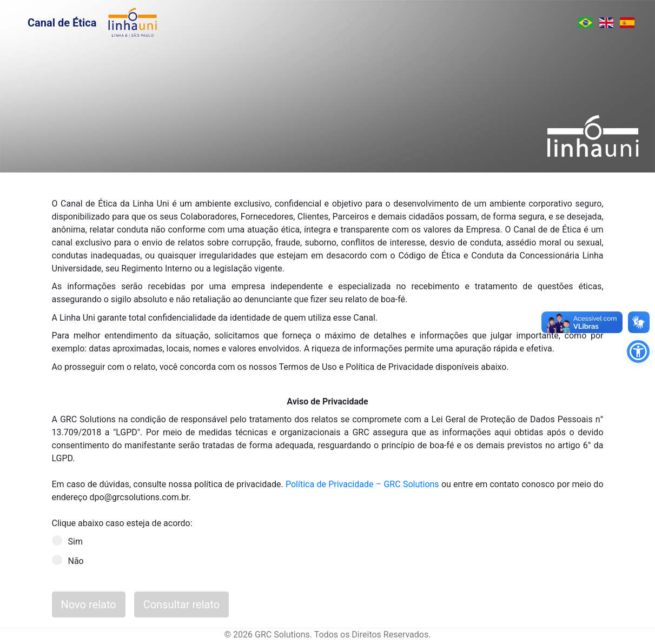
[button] (638, 351)
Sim (71, 541)
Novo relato (89, 605)
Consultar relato (182, 605)
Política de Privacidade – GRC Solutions (362, 484)
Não (71, 560)
